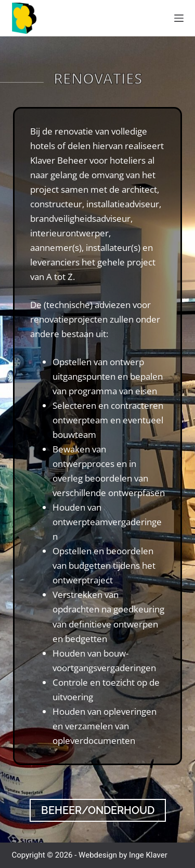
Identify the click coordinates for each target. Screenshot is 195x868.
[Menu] (179, 18)
